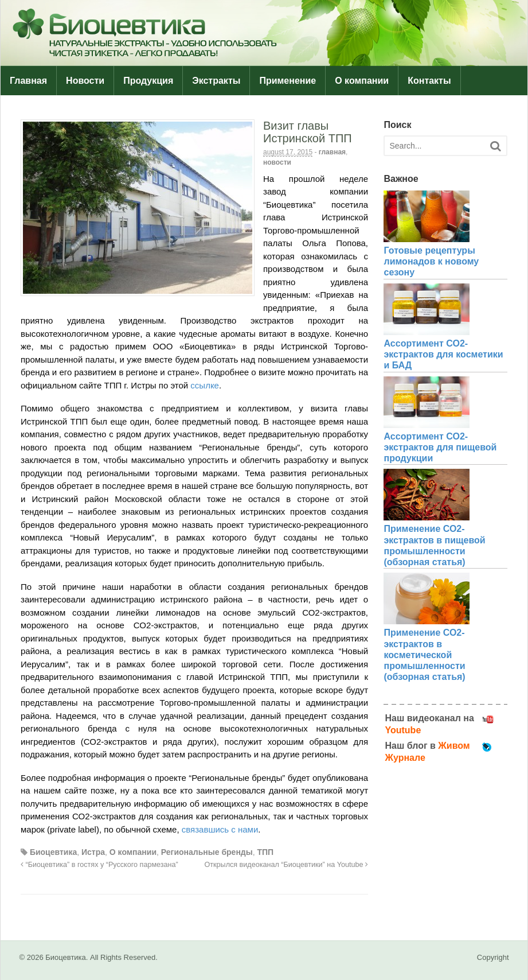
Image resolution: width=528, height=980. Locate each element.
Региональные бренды (207, 852)
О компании (362, 81)
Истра (93, 852)
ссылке (205, 385)
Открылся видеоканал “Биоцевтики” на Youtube (287, 865)
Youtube (403, 730)
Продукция (148, 81)
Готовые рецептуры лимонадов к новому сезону (431, 261)
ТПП (266, 852)
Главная (28, 81)
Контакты (429, 81)
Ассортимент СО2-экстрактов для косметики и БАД (443, 354)
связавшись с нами (220, 829)
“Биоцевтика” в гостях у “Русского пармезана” (99, 865)
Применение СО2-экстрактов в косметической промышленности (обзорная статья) (424, 655)
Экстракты (216, 81)
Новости (85, 81)
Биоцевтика (53, 852)
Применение (288, 81)
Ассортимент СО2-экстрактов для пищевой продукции (440, 447)
